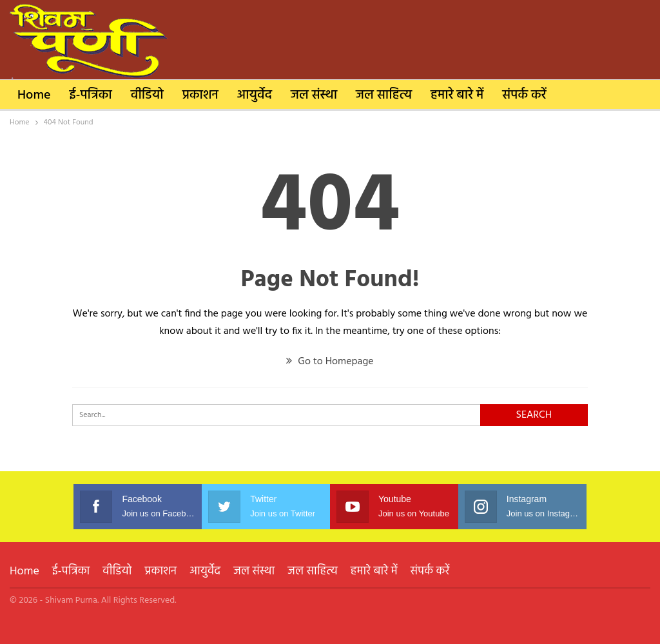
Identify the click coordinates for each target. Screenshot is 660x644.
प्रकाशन (200, 95)
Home (34, 95)
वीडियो (147, 95)
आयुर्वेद (255, 95)
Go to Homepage (330, 362)
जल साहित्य (384, 95)
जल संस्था (314, 95)
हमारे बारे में (457, 95)
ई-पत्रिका (91, 95)
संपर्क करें (524, 95)
